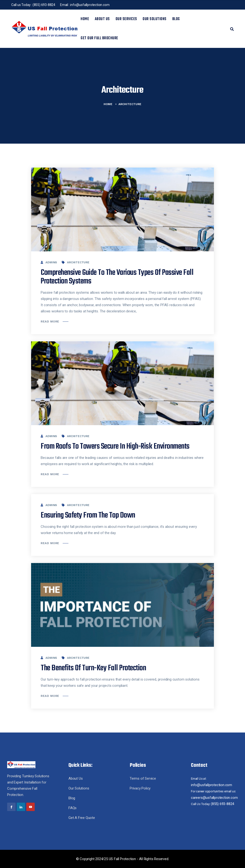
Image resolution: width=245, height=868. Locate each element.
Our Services (126, 19)
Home (85, 19)
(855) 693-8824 (44, 5)
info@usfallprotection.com (90, 5)
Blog (176, 19)
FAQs (72, 808)
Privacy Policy (140, 788)
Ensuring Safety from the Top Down (88, 516)
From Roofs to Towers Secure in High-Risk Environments (115, 447)
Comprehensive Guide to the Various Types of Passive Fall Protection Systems (117, 277)
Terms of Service (143, 778)
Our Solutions (155, 19)
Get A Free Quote (82, 818)
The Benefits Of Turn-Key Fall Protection (93, 668)
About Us (102, 19)
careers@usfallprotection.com (214, 798)
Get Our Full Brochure (99, 38)
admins (51, 262)
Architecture (78, 262)
